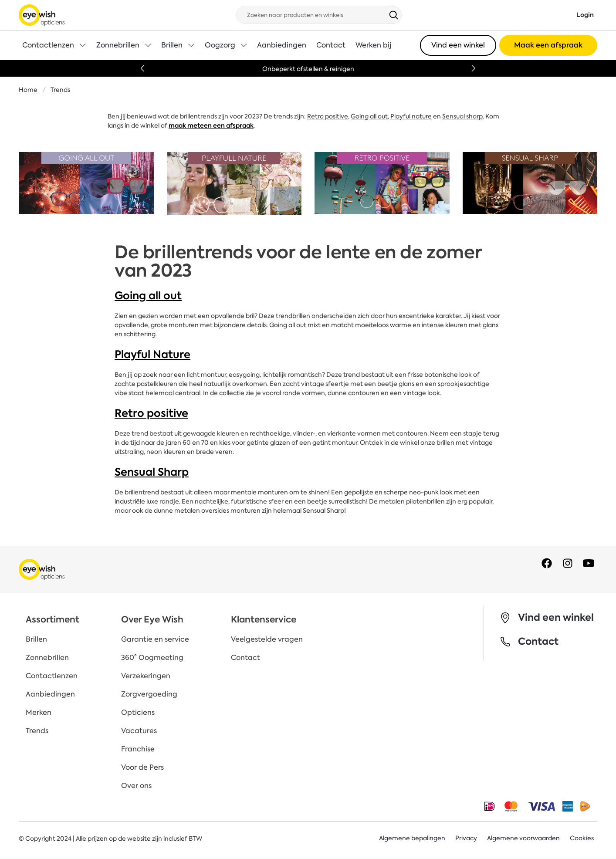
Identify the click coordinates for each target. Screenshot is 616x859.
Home (28, 90)
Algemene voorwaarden (523, 839)
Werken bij (374, 45)
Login (585, 15)
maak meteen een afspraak (211, 125)
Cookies (582, 839)
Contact (331, 45)
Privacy (466, 839)
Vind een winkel (458, 45)
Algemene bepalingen (412, 839)
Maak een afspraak (548, 45)
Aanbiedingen (282, 45)
